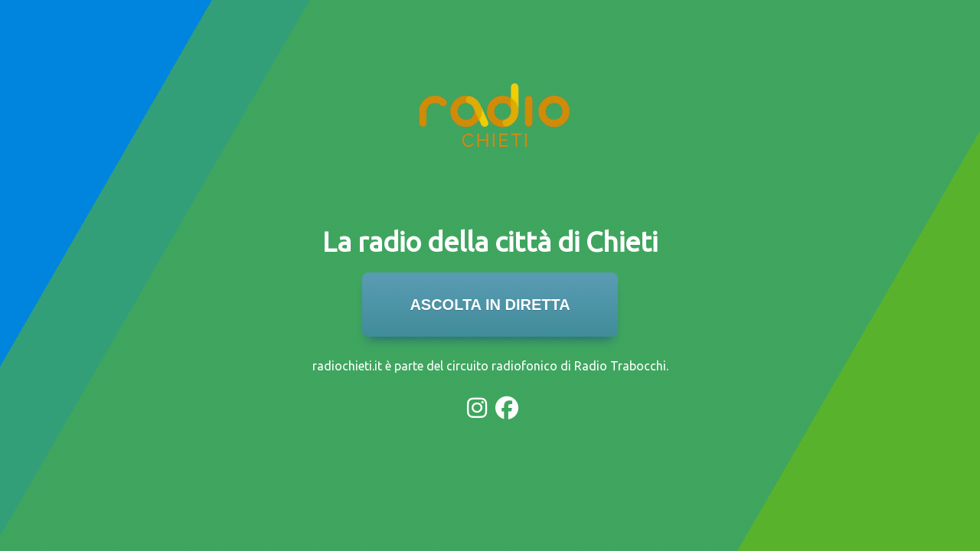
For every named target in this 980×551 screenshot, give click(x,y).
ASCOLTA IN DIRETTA (490, 305)
